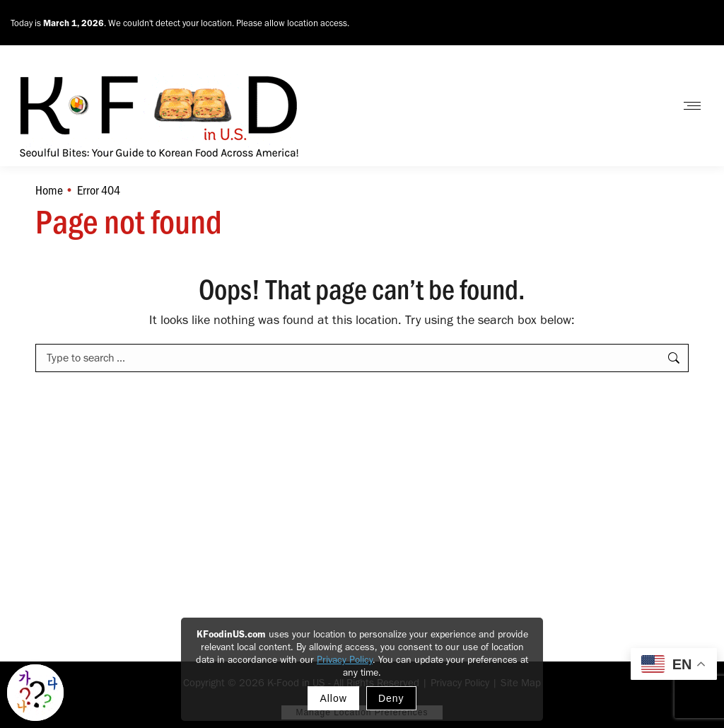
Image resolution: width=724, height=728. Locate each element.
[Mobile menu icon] (692, 106)
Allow (333, 698)
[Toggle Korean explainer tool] (35, 693)
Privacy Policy (345, 660)
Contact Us (627, 106)
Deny (391, 698)
